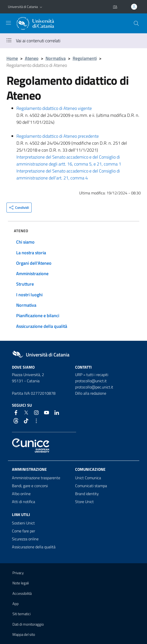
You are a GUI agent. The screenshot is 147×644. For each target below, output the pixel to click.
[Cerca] (136, 23)
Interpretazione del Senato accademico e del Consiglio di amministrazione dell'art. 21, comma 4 (68, 174)
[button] (41, 7)
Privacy (18, 573)
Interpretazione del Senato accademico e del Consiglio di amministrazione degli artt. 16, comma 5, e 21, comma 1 (69, 160)
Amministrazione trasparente (36, 478)
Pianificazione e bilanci (38, 316)
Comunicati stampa (91, 486)
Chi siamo (25, 242)
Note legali (21, 583)
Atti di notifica (24, 502)
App (16, 604)
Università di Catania (23, 7)
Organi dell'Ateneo (34, 263)
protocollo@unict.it (91, 381)
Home (12, 58)
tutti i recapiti (97, 375)
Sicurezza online (25, 539)
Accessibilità (22, 593)
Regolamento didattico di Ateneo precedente (58, 136)
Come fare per (24, 531)
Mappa (24, 634)
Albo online (21, 494)
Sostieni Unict (23, 523)
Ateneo (32, 58)
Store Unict (84, 502)
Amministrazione (32, 274)
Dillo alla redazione (91, 393)
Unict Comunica (88, 478)
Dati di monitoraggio (28, 624)
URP (79, 375)
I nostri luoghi (29, 295)
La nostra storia (31, 253)
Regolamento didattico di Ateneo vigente (54, 108)
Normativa (56, 58)
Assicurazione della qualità (42, 326)
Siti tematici (22, 614)
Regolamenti (85, 58)
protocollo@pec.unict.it (94, 387)
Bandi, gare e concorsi (30, 486)
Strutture (25, 284)
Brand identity (87, 494)
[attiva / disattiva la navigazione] (8, 23)
